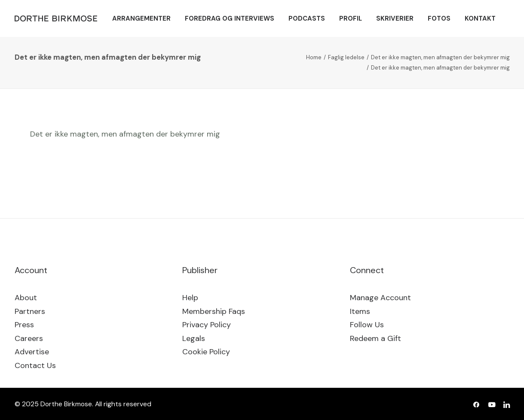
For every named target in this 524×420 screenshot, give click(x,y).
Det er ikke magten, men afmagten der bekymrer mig (440, 57)
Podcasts (307, 18)
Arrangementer (141, 18)
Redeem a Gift (375, 338)
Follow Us (367, 325)
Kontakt (480, 18)
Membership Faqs (214, 311)
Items (360, 311)
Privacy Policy (207, 325)
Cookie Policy (206, 352)
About (26, 298)
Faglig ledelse (346, 57)
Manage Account (380, 298)
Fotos (439, 18)
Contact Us (35, 365)
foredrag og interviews (230, 18)
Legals (194, 338)
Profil (351, 18)
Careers (29, 338)
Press (24, 325)
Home (314, 57)
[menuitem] (141, 18)
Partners (30, 311)
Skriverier (395, 18)
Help (190, 298)
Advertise (32, 352)
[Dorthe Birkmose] (57, 18)
